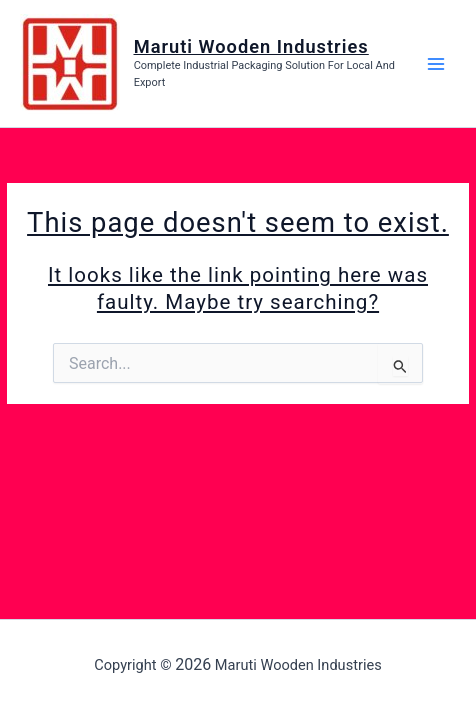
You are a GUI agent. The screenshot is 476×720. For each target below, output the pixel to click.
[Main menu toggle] (436, 63)
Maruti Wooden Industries (251, 46)
